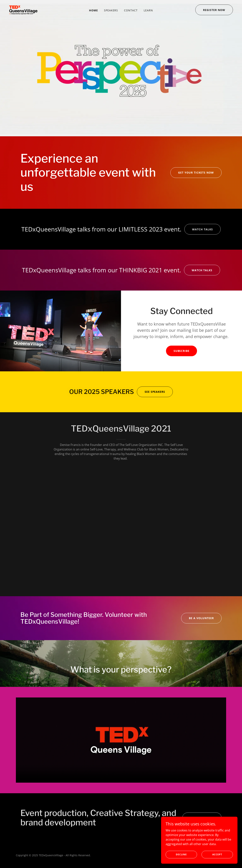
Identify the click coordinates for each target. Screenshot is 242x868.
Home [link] (93, 10)
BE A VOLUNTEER (201, 618)
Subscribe (182, 351)
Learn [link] (148, 10)
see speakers (155, 392)
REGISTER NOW (214, 10)
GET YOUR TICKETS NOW (196, 173)
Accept (217, 854)
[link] (23, 9)
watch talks (202, 229)
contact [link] (131, 10)
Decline (182, 854)
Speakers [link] (111, 10)
